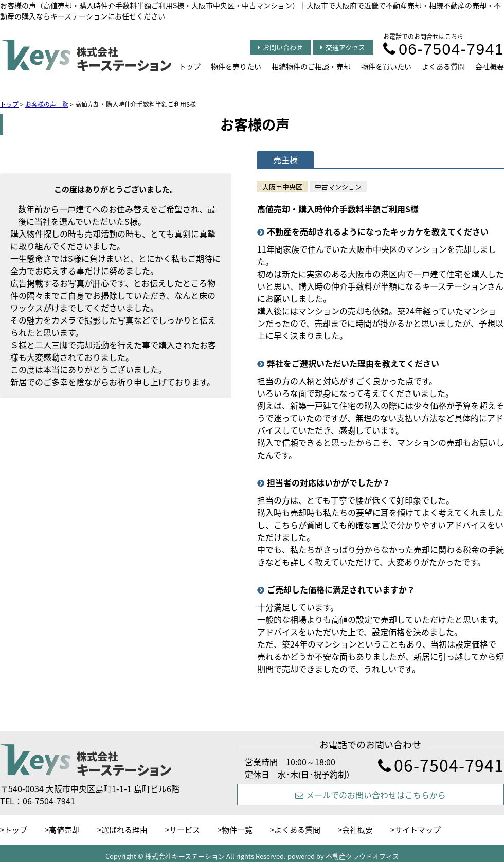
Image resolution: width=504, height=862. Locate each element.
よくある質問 (443, 66)
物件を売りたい (236, 66)
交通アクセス (343, 47)
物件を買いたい (386, 66)
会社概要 (490, 66)
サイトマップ (418, 830)
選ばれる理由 (124, 830)
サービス (185, 830)
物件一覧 (237, 830)
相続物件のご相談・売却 (311, 66)
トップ (190, 66)
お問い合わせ (280, 47)
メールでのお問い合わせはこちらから (371, 795)
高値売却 (64, 830)
